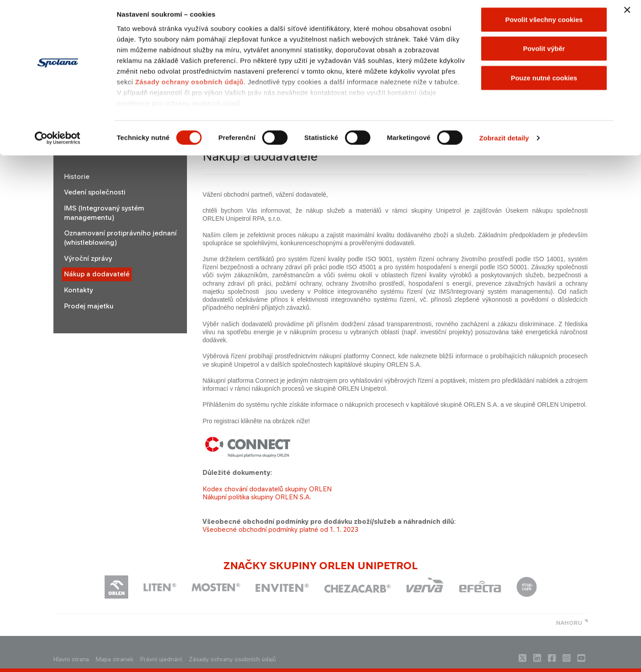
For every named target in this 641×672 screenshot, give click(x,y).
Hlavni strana (71, 659)
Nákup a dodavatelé (97, 274)
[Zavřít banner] (627, 14)
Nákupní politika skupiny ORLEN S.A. (257, 497)
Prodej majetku (89, 306)
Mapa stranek (115, 659)
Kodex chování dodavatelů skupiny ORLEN (267, 489)
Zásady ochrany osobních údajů (189, 86)
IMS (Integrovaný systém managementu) (104, 213)
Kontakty (79, 290)
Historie (77, 177)
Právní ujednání (161, 659)
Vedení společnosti (95, 192)
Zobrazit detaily (504, 142)
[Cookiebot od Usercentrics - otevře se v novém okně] (58, 142)
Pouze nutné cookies (544, 82)
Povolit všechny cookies (544, 23)
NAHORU (569, 623)
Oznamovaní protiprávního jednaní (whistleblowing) (120, 238)
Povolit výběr (544, 53)
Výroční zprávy (88, 259)
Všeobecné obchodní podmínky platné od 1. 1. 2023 (280, 529)
